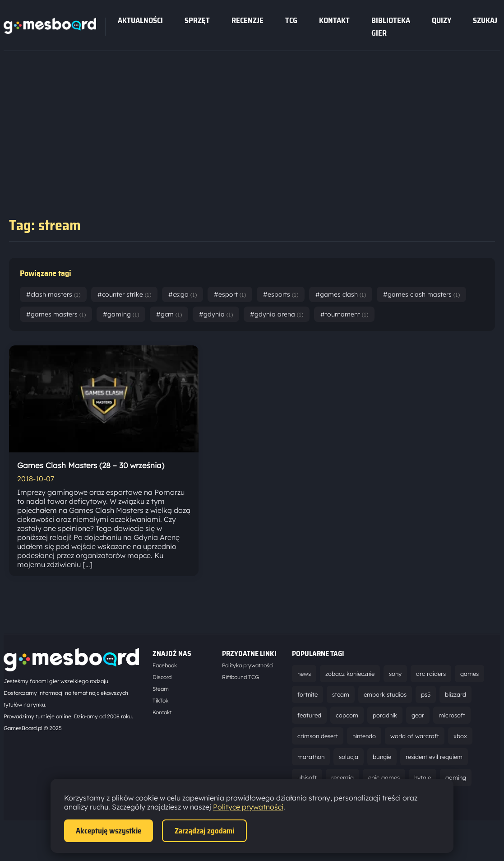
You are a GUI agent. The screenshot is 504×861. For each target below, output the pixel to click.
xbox (460, 736)
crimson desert (318, 736)
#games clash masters (421, 294)
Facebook (165, 665)
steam (341, 694)
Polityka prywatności (248, 665)
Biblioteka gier (391, 27)
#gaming (121, 314)
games (469, 674)
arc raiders (431, 674)
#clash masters (53, 294)
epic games (384, 777)
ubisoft (307, 777)
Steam (161, 689)
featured (309, 715)
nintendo (364, 736)
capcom (347, 715)
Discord (162, 677)
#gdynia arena (277, 314)
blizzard (455, 694)
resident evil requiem (434, 757)
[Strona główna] (50, 31)
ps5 (426, 694)
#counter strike (124, 294)
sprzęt (197, 20)
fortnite (307, 694)
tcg (291, 20)
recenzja (342, 777)
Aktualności (140, 20)
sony (395, 674)
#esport (230, 294)
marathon (311, 757)
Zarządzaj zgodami (204, 831)
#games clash (341, 294)
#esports (281, 294)
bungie (382, 757)
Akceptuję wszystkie (109, 831)
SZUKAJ (485, 20)
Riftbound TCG (240, 677)
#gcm (169, 314)
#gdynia (216, 314)
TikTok (160, 700)
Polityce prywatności (248, 807)
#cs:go (183, 294)
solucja (349, 757)
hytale (423, 777)
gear (418, 715)
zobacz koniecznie (350, 674)
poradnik (385, 715)
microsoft (452, 715)
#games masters (56, 314)
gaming (456, 777)
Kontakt (334, 20)
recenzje (247, 20)
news (304, 674)
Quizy (442, 20)
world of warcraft (415, 736)
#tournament (344, 314)
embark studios (385, 694)
